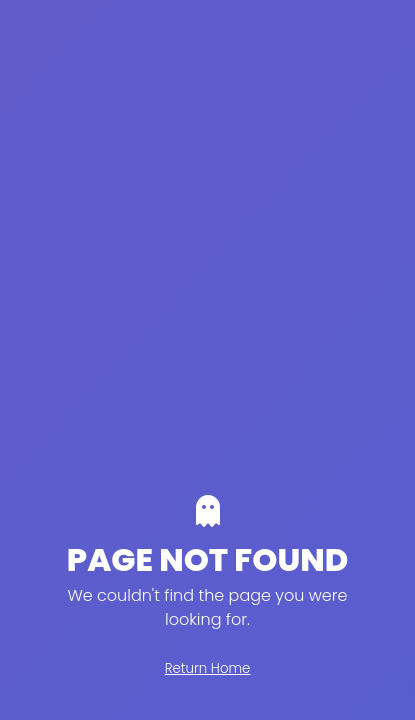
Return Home (208, 668)
